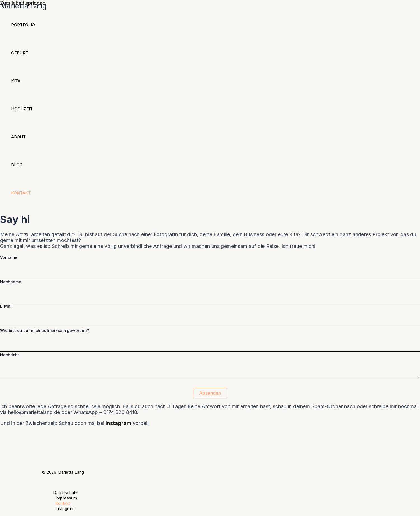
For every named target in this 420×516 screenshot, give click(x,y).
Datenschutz (65, 493)
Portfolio (23, 25)
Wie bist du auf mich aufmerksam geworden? (45, 330)
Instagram (65, 509)
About (18, 137)
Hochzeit (22, 109)
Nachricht (10, 355)
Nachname (11, 282)
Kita (16, 81)
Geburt (20, 53)
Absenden (210, 393)
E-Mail (6, 306)
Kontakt (21, 193)
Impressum (66, 498)
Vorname (9, 257)
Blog (17, 165)
